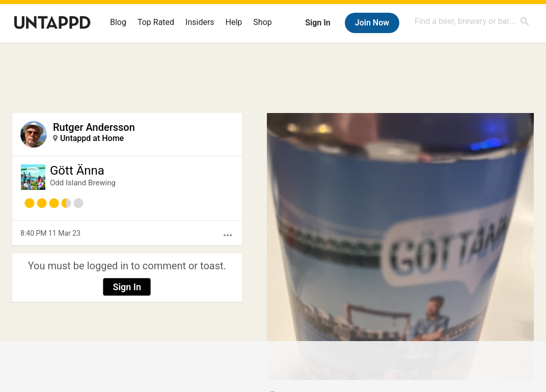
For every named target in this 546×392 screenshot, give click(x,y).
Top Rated (156, 22)
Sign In (318, 23)
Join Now (372, 23)
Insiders (200, 22)
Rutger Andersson (94, 127)
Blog (118, 22)
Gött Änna (77, 171)
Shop (262, 22)
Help (234, 22)
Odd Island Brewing (83, 183)
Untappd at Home (92, 138)
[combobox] (472, 21)
